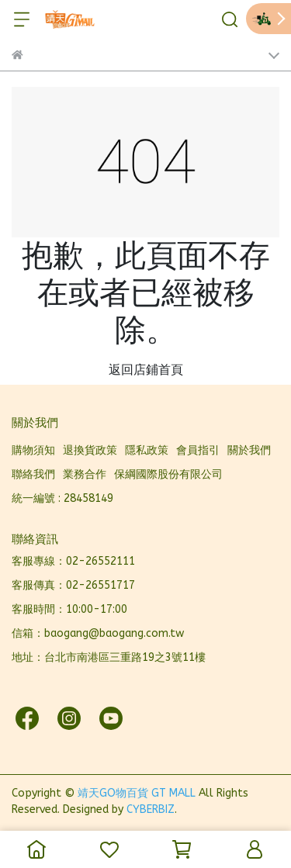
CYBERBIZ (151, 809)
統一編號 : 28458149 (62, 498)
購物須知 (33, 450)
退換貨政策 (90, 450)
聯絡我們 (33, 474)
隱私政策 (147, 450)
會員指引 (198, 450)
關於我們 (249, 450)
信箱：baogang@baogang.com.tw (98, 633)
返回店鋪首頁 (146, 370)
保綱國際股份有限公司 (168, 474)
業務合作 (85, 474)
